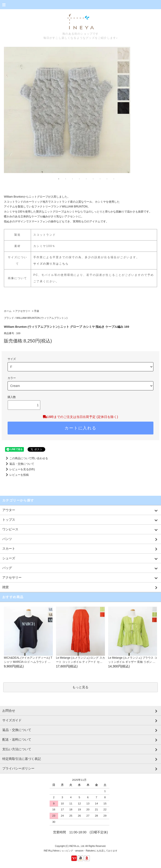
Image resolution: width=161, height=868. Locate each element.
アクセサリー (23, 311)
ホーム (8, 311)
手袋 (37, 311)
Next (154, 108)
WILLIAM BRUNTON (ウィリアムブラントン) (42, 318)
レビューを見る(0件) (19, 469)
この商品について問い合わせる (26, 458)
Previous (7, 108)
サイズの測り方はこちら (51, 264)
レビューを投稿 (16, 475)
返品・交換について (19, 464)
